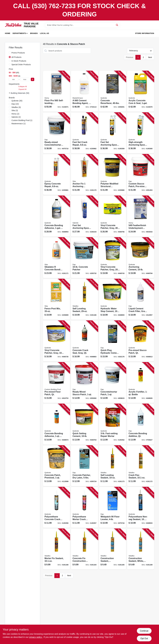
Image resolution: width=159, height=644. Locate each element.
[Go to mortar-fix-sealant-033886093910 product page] (56, 549)
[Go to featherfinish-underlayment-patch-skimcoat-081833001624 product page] (141, 216)
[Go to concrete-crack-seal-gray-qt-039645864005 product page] (84, 341)
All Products (16, 57)
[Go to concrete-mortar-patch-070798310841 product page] (113, 383)
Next (150, 57)
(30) (17, 101)
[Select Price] (33, 79)
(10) (15, 104)
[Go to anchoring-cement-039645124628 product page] (141, 258)
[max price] (25, 79)
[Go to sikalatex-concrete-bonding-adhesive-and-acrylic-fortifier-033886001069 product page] (56, 258)
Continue (144, 631)
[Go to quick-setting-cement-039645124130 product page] (84, 424)
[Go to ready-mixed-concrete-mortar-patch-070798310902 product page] (56, 133)
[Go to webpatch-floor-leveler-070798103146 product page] (113, 507)
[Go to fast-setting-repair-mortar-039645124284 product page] (113, 424)
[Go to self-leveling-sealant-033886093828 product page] (84, 299)
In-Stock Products (19, 61)
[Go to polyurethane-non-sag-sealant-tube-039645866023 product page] (141, 507)
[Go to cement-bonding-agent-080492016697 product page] (84, 91)
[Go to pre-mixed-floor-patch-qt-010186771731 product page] (56, 383)
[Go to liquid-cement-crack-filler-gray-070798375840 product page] (141, 299)
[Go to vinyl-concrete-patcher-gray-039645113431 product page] (56, 341)
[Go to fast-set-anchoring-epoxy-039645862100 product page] (113, 133)
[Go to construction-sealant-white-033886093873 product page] (141, 549)
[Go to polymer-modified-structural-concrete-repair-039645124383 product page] (113, 175)
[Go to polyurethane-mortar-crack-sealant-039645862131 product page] (84, 507)
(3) (15, 110)
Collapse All (23, 87)
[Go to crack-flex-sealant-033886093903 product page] (141, 466)
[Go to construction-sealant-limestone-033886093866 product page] (113, 549)
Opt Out (144, 638)
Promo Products (18, 53)
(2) (15, 114)
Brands (34, 33)
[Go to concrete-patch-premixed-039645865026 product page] (56, 466)
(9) (16, 107)
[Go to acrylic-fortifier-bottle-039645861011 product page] (141, 383)
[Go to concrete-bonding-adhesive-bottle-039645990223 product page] (56, 216)
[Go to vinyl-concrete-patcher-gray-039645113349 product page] (113, 216)
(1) (22, 120)
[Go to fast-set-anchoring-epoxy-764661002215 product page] (84, 216)
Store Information (145, 33)
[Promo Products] (10, 53)
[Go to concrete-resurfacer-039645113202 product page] (113, 91)
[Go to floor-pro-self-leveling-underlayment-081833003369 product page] (56, 91)
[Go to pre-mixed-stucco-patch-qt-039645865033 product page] (141, 341)
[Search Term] (82, 25)
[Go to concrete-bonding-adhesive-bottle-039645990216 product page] (56, 424)
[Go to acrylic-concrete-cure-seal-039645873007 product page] (141, 91)
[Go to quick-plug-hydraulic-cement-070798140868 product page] (113, 341)
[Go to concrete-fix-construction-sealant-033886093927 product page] (84, 549)
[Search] (117, 25)
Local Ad (45, 33)
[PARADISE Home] (13, 25)
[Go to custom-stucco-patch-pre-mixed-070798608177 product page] (141, 175)
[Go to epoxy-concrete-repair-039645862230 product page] (56, 175)
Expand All (23, 89)
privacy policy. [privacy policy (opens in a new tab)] (36, 637)
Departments (19, 33)
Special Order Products (21, 65)
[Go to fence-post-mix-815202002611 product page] (56, 299)
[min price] (13, 79)
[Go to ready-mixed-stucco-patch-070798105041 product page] (84, 383)
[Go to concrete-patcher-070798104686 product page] (84, 258)
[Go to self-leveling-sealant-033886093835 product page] (113, 466)
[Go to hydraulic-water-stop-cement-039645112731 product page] (113, 299)
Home (8, 33)
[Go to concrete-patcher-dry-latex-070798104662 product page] (84, 466)
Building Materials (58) (20, 93)
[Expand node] (10, 93)
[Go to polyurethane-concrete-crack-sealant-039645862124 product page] (56, 507)
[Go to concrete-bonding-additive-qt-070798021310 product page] (141, 424)
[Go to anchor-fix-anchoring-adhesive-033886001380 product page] (84, 175)
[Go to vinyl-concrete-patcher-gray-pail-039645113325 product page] (113, 258)
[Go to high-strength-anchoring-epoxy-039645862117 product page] (141, 133)
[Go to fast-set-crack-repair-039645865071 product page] (84, 133)
